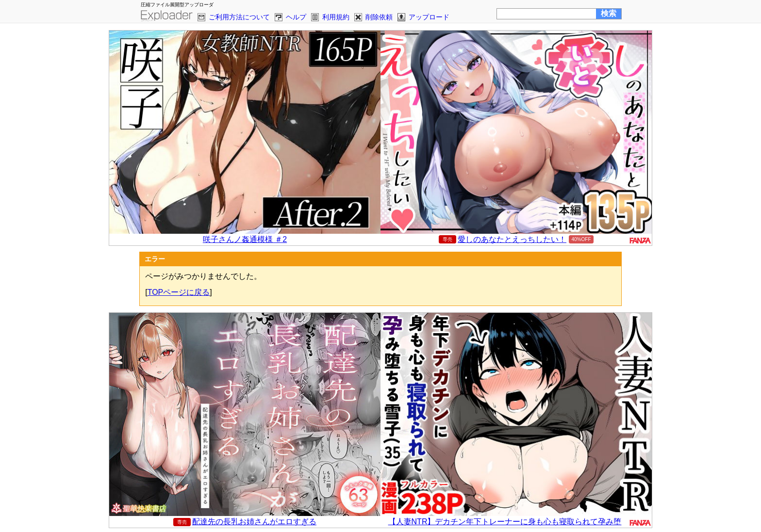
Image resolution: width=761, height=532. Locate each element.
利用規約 (336, 17)
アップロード (429, 17)
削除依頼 (379, 17)
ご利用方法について (239, 17)
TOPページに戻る (179, 292)
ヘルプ (296, 17)
